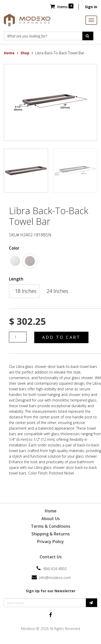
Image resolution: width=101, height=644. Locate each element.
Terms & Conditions (51, 526)
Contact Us (51, 557)
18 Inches (26, 291)
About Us (51, 519)
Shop (25, 53)
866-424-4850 (55, 569)
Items (62, 7)
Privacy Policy (50, 542)
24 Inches (57, 291)
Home (9, 53)
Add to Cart (61, 337)
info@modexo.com (55, 578)
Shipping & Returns (51, 534)
